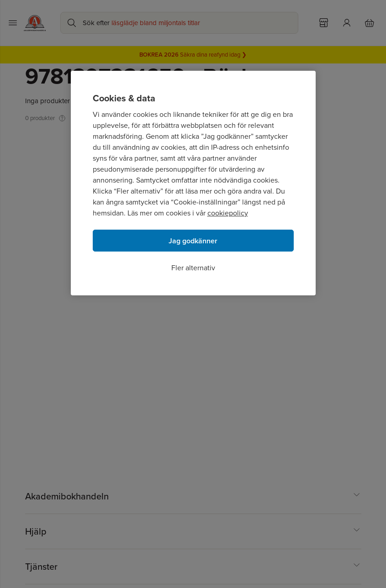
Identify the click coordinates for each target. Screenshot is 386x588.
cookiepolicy (228, 213)
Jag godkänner (193, 241)
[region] (193, 183)
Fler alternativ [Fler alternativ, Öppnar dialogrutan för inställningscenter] (193, 268)
